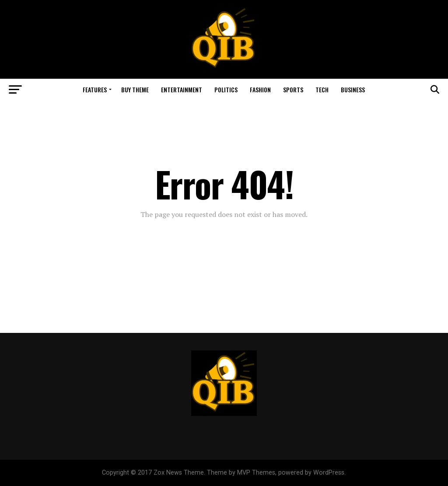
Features (95, 89)
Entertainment (182, 89)
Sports (293, 89)
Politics (226, 89)
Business (353, 89)
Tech (322, 89)
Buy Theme (135, 89)
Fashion (260, 89)
